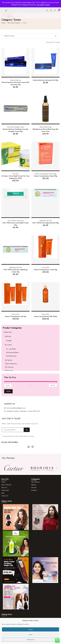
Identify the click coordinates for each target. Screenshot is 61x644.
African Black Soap (46, 127)
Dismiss (47, 5)
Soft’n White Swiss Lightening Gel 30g (46, 223)
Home (3, 23)
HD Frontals (9, 371)
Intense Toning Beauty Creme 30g (46, 270)
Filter (8, 391)
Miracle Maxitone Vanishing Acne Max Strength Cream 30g (15, 130)
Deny (30, 634)
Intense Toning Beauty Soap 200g (46, 174)
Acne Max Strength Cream (16, 127)
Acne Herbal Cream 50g (16, 221)
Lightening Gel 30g (45, 221)
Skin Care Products (14, 23)
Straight (9, 341)
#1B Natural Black (12, 352)
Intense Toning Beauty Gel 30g (15, 316)
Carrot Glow (46, 267)
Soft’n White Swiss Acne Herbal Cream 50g (15, 224)
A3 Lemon (16, 174)
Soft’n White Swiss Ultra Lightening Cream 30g (16, 271)
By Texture (9, 360)
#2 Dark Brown (11, 356)
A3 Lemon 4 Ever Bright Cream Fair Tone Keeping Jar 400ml (15, 177)
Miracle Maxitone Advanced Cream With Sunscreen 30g (15, 83)
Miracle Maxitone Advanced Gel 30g (46, 80)
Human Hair (8, 332)
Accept (30, 629)
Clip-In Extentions (11, 364)
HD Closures (9, 367)
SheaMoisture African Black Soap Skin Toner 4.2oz (46, 130)
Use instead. (41, 5)
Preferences (31, 640)
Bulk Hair (8, 336)
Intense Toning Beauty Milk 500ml (46, 316)
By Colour (8, 345)
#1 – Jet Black (11, 349)
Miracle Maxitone (15, 80)
